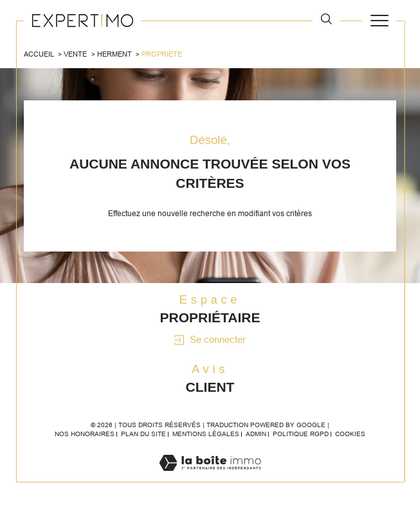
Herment (114, 54)
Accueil (39, 54)
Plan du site (143, 434)
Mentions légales (206, 434)
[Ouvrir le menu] (379, 21)
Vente (75, 54)
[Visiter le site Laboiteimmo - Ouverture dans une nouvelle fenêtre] (210, 476)
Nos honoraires (85, 434)
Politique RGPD (301, 434)
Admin (256, 434)
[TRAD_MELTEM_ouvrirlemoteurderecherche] (326, 20)
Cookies (350, 434)
